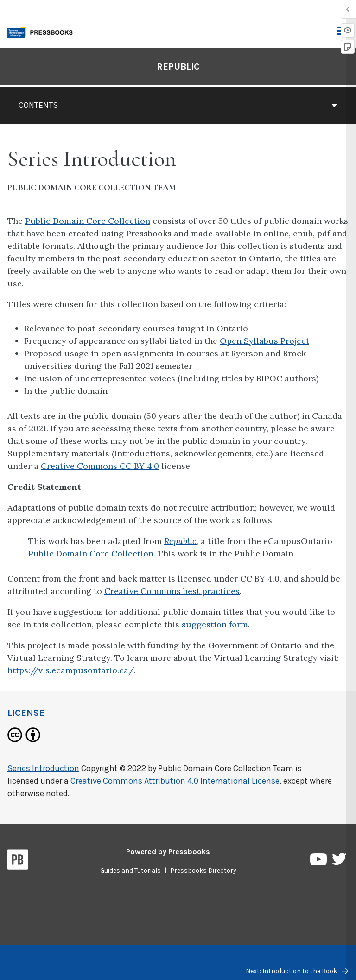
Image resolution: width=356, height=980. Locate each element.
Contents (178, 105)
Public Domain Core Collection (88, 221)
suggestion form (215, 624)
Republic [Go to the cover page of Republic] (178, 66)
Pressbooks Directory (203, 870)
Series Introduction (43, 768)
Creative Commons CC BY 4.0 (100, 466)
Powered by (168, 851)
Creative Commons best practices (172, 591)
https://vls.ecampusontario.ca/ (71, 670)
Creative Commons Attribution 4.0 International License (175, 781)
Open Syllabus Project (264, 341)
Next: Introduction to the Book (297, 971)
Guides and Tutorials (130, 870)
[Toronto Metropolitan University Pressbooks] (43, 31)
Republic (180, 541)
